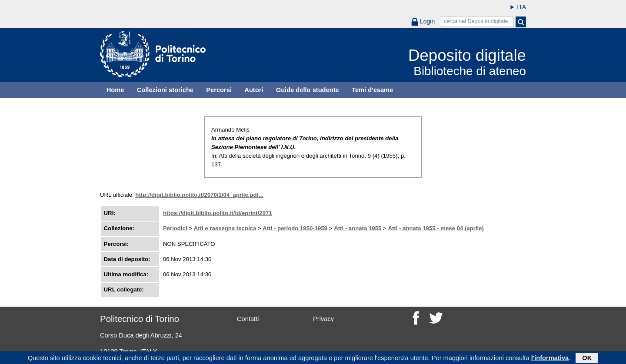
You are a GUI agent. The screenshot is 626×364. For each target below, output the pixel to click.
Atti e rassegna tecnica (225, 228)
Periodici (175, 228)
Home (115, 90)
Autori (254, 90)
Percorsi (219, 90)
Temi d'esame (372, 90)
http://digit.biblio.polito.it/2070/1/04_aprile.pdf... (199, 195)
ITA (521, 7)
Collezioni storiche (165, 90)
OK (587, 358)
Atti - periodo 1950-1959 (295, 228)
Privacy (323, 319)
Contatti (248, 319)
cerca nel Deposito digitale (476, 21)
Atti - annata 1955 (358, 228)
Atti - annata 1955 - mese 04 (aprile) (436, 228)
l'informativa (550, 358)
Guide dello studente (308, 90)
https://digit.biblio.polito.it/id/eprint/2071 (218, 213)
